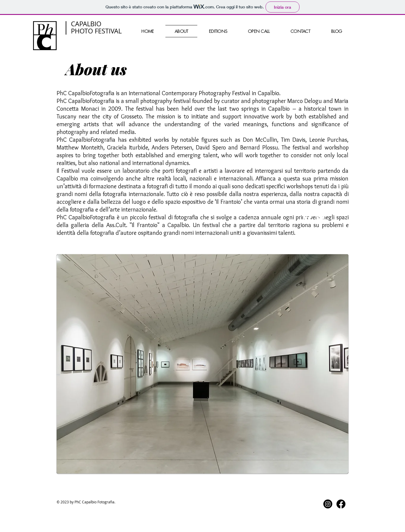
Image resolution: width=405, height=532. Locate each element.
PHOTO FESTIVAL (96, 31)
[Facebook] (307, 215)
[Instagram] (320, 215)
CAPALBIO (86, 24)
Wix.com (176, 112)
